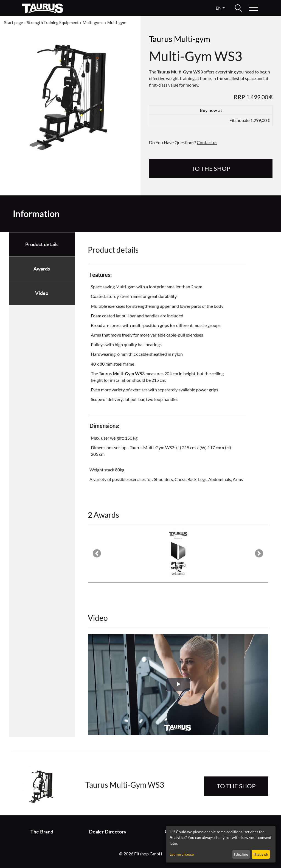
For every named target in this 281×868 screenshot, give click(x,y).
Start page (14, 22)
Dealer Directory (108, 832)
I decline (241, 854)
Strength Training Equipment (53, 22)
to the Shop (211, 168)
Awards (42, 269)
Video (42, 293)
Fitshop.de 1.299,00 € (250, 120)
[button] (97, 553)
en (219, 8)
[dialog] (221, 844)
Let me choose (182, 854)
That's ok (261, 854)
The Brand (42, 832)
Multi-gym (117, 22)
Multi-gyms (93, 22)
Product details (42, 244)
